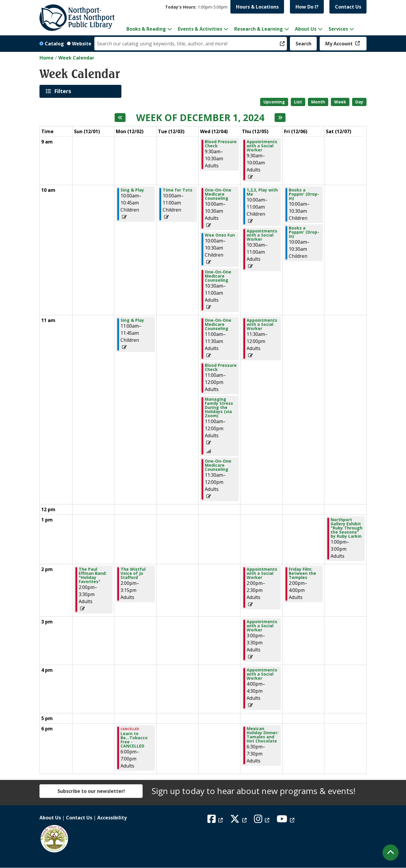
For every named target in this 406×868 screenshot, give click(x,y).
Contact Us (348, 7)
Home (47, 58)
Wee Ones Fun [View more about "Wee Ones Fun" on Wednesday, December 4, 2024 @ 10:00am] (220, 235)
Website (82, 44)
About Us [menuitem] (306, 29)
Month (318, 102)
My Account (340, 44)
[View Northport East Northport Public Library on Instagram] (262, 821)
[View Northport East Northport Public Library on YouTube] (286, 821)
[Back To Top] (391, 853)
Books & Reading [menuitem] (146, 29)
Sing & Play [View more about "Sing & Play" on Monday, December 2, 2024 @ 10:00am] (132, 190)
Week (340, 102)
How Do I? (307, 7)
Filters (64, 91)
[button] (196, 7)
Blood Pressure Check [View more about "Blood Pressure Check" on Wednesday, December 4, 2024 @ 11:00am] (221, 367)
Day (359, 102)
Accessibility (112, 818)
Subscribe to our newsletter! (91, 791)
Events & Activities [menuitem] (200, 29)
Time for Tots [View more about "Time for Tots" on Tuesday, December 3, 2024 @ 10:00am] (178, 190)
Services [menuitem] (338, 29)
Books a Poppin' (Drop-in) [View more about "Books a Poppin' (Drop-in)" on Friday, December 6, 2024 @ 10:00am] (304, 194)
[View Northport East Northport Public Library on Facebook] (216, 821)
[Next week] (280, 118)
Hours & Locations (257, 7)
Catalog (54, 44)
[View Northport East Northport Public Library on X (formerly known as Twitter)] (239, 821)
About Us (50, 818)
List (298, 102)
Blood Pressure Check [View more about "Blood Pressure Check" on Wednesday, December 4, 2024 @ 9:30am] (221, 144)
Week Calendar (76, 58)
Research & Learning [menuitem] (259, 29)
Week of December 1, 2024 (200, 118)
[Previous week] (120, 118)
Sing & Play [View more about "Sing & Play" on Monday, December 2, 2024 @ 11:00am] (132, 320)
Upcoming (274, 102)
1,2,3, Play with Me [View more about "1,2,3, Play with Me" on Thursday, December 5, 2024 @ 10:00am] (262, 192)
